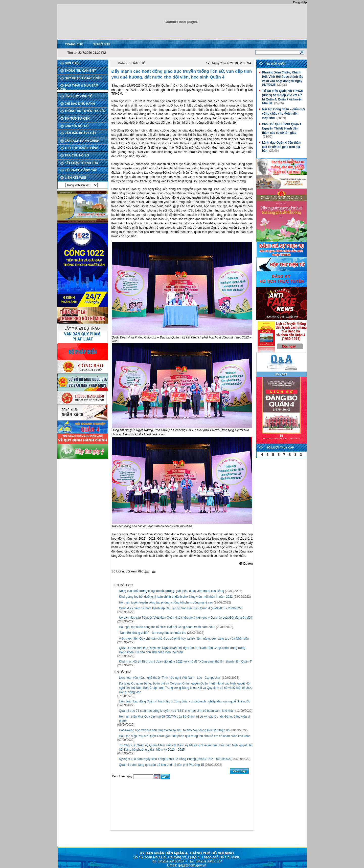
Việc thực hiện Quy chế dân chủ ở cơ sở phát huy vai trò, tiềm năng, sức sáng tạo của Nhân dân (184, 639)
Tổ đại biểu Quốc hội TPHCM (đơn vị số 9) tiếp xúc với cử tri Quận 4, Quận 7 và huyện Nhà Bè (283, 97)
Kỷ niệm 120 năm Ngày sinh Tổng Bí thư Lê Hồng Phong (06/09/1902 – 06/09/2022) (176, 759)
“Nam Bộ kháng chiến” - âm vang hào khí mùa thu (153, 633)
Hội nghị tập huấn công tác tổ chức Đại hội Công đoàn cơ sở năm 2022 (167, 627)
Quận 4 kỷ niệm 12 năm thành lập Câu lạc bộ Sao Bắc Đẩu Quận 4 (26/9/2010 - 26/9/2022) (181, 608)
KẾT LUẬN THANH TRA (81, 163)
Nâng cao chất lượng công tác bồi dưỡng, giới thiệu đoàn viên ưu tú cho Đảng (172, 591)
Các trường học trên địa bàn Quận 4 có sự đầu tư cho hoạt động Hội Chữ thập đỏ (174, 730)
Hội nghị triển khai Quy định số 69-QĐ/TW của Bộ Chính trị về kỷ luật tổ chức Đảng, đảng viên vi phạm (185, 719)
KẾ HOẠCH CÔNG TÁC (81, 170)
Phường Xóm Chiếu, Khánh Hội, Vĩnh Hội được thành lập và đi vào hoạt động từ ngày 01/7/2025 (282, 79)
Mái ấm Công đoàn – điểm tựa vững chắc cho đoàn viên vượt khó (283, 114)
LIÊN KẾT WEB (76, 178)
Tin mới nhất (276, 64)
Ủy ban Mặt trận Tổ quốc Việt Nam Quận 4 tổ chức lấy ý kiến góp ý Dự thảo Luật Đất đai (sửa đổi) (186, 618)
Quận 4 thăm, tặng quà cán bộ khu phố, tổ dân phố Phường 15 (162, 765)
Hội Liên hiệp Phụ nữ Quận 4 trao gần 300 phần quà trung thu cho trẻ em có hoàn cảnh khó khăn (185, 736)
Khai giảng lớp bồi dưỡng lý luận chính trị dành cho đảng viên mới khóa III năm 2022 (176, 597)
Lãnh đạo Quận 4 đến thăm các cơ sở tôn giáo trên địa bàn (281, 147)
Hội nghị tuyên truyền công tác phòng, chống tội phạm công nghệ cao (166, 602)
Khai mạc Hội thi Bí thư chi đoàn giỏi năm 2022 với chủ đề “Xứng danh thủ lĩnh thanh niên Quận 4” (186, 662)
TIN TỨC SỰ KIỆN (77, 119)
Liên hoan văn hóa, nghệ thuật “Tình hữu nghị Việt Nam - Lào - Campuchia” (170, 678)
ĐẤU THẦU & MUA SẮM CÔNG (78, 87)
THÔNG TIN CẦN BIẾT (80, 71)
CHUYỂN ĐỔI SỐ (77, 126)
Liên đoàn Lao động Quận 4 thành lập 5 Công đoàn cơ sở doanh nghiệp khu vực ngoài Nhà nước (185, 701)
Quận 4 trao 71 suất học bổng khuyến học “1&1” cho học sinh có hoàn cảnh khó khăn (177, 711)
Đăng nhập (300, 2)
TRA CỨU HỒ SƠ (77, 155)
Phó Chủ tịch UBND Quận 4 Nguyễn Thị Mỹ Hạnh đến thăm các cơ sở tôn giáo (282, 128)
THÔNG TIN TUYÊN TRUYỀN (85, 111)
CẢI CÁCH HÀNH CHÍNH (82, 141)
